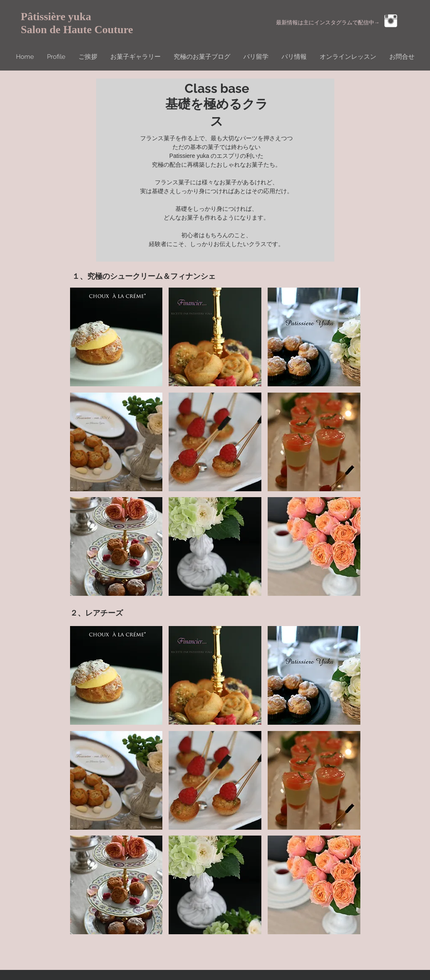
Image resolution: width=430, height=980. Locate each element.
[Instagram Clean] (391, 21)
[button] (116, 337)
